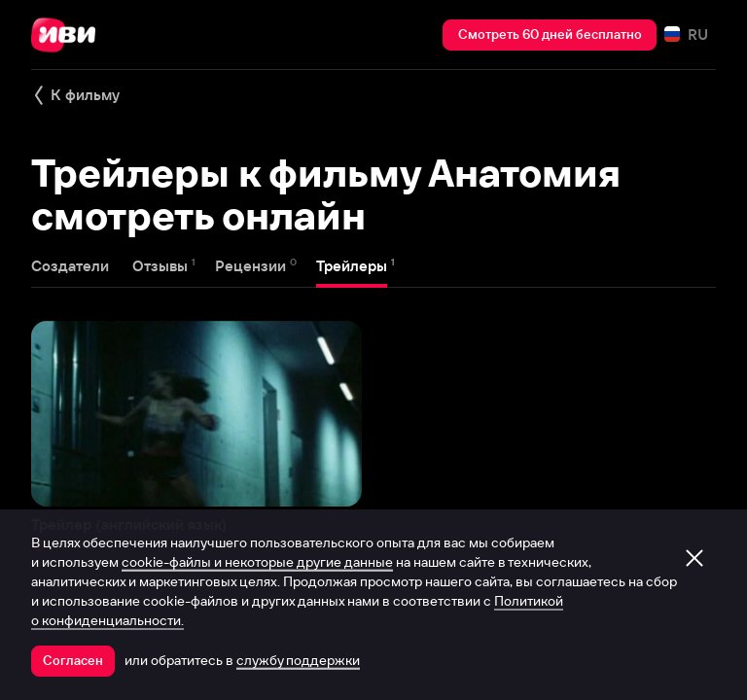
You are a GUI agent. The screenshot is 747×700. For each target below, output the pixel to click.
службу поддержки (298, 660)
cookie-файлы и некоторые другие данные (257, 562)
